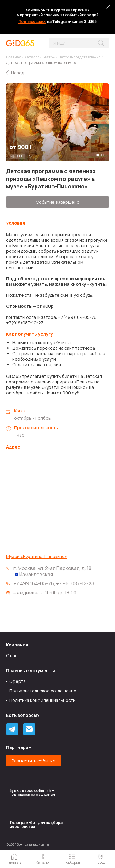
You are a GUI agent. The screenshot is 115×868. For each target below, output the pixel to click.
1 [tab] (93, 155)
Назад (17, 73)
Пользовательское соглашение (43, 691)
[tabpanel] (57, 122)
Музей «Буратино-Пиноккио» (37, 557)
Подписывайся (32, 22)
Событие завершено (58, 202)
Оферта (17, 681)
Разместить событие (34, 761)
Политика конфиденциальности (42, 700)
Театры (49, 57)
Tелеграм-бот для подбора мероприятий (36, 825)
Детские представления (80, 57)
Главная (14, 57)
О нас (12, 656)
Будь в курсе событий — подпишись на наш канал (32, 792)
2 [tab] (98, 155)
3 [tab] (102, 155)
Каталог (32, 57)
